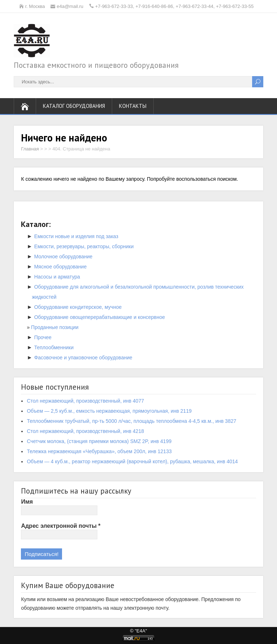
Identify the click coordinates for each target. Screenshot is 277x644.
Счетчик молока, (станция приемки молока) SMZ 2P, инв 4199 (99, 441)
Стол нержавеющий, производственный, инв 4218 (85, 431)
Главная (30, 149)
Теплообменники (54, 347)
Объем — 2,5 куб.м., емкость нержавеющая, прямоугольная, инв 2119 (109, 411)
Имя (27, 502)
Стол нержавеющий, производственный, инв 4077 (85, 401)
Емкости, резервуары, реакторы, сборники (84, 246)
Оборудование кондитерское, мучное (78, 307)
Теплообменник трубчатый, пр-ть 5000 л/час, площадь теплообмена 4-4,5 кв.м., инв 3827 (131, 421)
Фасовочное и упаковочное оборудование (83, 358)
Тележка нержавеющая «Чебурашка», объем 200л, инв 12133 (99, 451)
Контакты (133, 106)
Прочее (43, 337)
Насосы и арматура (57, 277)
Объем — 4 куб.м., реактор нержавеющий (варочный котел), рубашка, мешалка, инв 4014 (132, 461)
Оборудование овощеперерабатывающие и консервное (100, 317)
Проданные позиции (55, 327)
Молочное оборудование (63, 257)
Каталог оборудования (74, 106)
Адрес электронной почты (61, 526)
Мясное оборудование (61, 267)
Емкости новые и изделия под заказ (76, 236)
